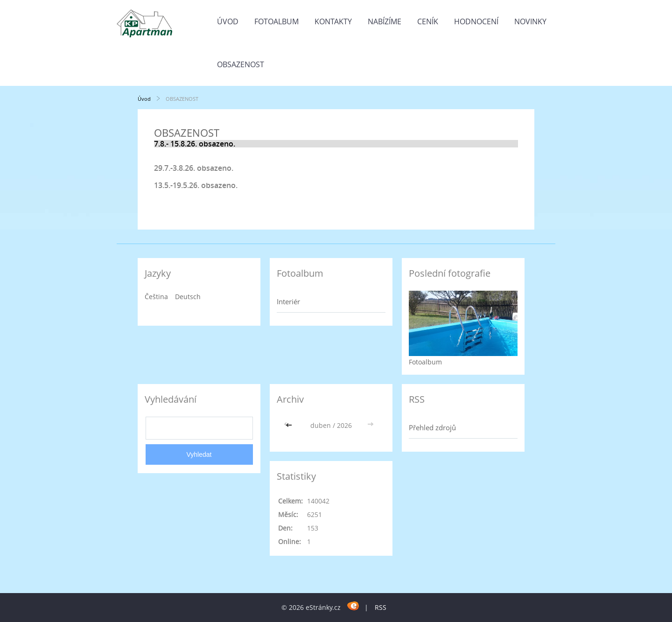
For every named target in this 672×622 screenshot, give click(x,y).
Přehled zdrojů (432, 427)
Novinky (530, 21)
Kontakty (333, 21)
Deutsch (188, 297)
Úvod (228, 21)
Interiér (288, 301)
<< (290, 425)
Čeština (156, 297)
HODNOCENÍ (476, 21)
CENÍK (428, 21)
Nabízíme (385, 21)
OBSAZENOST (241, 64)
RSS (381, 607)
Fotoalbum (276, 21)
